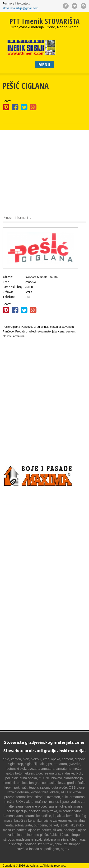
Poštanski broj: (13, 287)
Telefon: (9, 297)
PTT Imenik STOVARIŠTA (44, 21)
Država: (8, 292)
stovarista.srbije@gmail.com (20, 8)
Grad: (7, 282)
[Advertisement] (44, 172)
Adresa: (8, 277)
